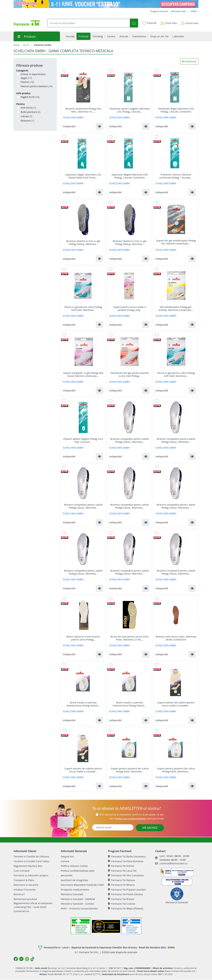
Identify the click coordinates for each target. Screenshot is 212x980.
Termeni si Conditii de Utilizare (31, 856)
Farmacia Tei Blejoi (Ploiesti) (126, 908)
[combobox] (88, 23)
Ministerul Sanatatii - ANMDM (78, 899)
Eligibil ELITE (30, 97)
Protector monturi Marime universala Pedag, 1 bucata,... (176, 176)
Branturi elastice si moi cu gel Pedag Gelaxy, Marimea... (83, 242)
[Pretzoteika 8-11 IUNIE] (106, 4)
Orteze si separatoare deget (33, 76)
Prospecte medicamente (75, 890)
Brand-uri (19, 894)
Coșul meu (169, 22)
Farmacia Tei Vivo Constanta (126, 875)
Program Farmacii (159, 11)
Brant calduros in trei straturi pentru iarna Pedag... (83, 638)
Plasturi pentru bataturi (36, 86)
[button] (99, 126)
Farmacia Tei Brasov (121, 899)
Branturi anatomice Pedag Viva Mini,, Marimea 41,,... (83, 110)
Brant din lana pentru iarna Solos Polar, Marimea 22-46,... (130, 638)
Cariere (65, 861)
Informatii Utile (179, 11)
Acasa (16, 45)
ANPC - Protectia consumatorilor (79, 908)
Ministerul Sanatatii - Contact (77, 904)
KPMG (171, 947)
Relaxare (27, 120)
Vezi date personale (137, 818)
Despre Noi (67, 856)
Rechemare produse (25, 899)
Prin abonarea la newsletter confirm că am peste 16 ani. (132, 814)
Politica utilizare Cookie (74, 866)
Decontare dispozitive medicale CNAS (82, 885)
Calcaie (26, 116)
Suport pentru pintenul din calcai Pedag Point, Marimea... (130, 770)
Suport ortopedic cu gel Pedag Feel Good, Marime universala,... (83, 374)
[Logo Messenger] (21, 959)
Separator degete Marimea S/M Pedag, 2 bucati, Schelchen (130, 176)
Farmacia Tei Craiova (122, 904)
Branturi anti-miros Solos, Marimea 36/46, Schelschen (176, 638)
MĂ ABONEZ (150, 828)
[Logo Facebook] (16, 959)
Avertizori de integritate (74, 880)
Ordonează (189, 61)
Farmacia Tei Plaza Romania (126, 861)
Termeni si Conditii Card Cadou (31, 861)
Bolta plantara (30, 112)
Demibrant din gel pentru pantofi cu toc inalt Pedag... (130, 374)
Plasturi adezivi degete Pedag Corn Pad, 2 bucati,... (83, 440)
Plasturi (27, 82)
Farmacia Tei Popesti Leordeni (127, 890)
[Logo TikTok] (32, 959)
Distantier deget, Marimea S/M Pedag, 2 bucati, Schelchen (176, 110)
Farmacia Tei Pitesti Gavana (125, 894)
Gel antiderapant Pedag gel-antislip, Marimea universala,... (176, 308)
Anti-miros (28, 108)
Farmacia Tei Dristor (121, 866)
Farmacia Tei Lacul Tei (122, 871)
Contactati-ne (21, 911)
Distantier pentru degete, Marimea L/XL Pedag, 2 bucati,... (130, 110)
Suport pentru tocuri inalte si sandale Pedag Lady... (130, 308)
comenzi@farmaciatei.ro (173, 863)
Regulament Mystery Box (28, 866)
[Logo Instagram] (27, 959)
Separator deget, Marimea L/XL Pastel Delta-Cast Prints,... (83, 176)
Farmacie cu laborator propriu (31, 875)
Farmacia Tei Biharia (121, 885)
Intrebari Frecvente (25, 890)
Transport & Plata (24, 880)
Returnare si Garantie (26, 885)
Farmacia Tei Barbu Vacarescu (127, 856)
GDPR (194, 11)
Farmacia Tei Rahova (121, 880)
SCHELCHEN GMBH (73, 117)
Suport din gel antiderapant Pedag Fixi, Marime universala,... (176, 242)
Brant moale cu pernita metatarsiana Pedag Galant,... (83, 704)
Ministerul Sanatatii (72, 894)
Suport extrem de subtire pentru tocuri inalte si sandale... (176, 704)
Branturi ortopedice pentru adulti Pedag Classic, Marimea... (130, 440)
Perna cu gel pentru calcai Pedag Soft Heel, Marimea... (83, 308)
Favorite (149, 23)
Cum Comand (22, 871)
